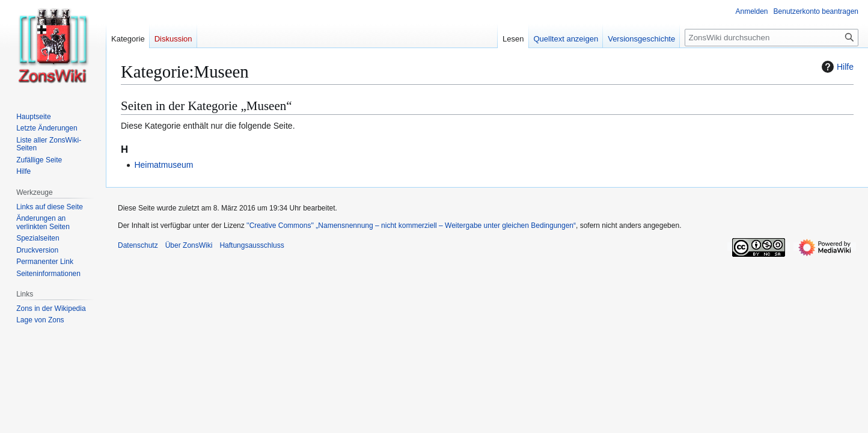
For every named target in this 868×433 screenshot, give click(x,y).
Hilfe (836, 67)
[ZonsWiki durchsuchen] (772, 38)
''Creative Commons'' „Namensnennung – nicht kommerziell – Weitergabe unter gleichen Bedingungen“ (411, 226)
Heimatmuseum (164, 165)
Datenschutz (138, 245)
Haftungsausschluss (252, 245)
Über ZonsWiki (189, 245)
